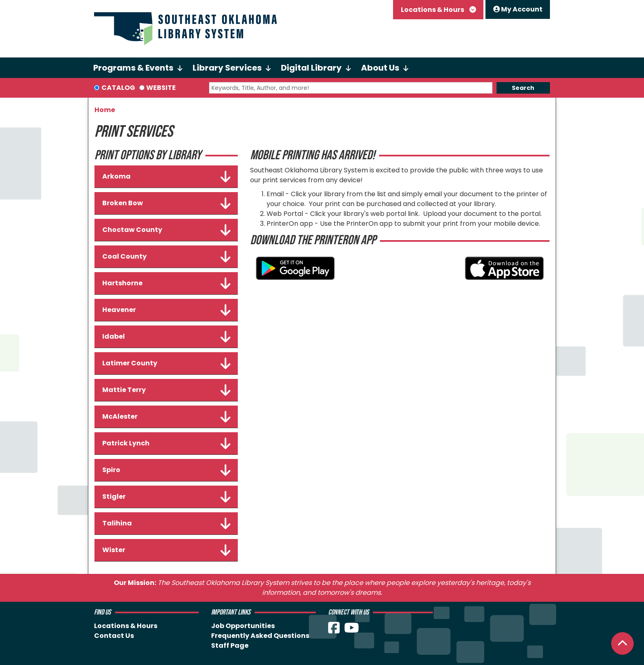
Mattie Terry (166, 390)
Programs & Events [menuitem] (133, 68)
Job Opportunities (243, 626)
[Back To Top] (622, 643)
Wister (166, 550)
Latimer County (166, 363)
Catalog (118, 88)
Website (161, 88)
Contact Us (114, 636)
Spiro (166, 470)
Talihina (166, 523)
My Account (518, 9)
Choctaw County (166, 230)
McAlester (166, 417)
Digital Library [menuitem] (311, 68)
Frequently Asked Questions (260, 636)
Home (105, 110)
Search (523, 88)
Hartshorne (166, 283)
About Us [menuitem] (380, 68)
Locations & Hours (433, 10)
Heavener (166, 310)
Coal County (166, 257)
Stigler (166, 497)
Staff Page (230, 646)
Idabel (166, 337)
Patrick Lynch (166, 443)
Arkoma (166, 177)
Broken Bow (166, 203)
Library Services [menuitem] (227, 68)
